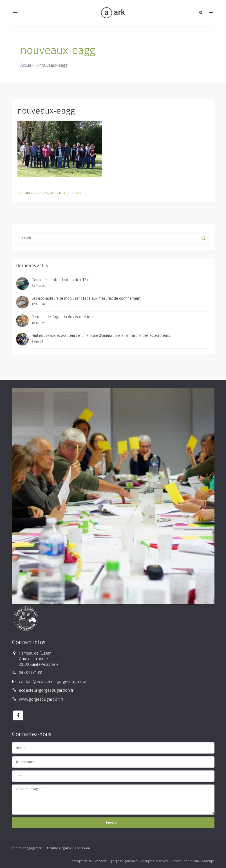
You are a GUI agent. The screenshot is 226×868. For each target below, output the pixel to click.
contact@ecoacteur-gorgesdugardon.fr (55, 681)
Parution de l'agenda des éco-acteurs (63, 317)
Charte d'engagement (27, 848)
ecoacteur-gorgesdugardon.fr (46, 690)
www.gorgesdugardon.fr (41, 699)
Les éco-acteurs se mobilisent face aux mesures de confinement (86, 298)
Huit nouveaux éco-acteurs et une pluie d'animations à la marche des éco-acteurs (101, 335)
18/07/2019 (49, 193)
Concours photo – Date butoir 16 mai (62, 280)
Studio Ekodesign (202, 861)
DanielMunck (28, 193)
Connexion (82, 848)
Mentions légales (59, 848)
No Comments (70, 193)
